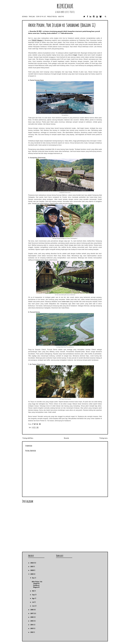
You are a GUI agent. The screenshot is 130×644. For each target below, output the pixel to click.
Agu (33, 598)
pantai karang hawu (89, 31)
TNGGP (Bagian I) (38, 40)
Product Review (52, 17)
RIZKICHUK (65, 6)
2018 (32, 610)
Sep (33, 595)
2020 (32, 570)
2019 (32, 574)
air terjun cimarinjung (50, 31)
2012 (32, 632)
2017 (32, 613)
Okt (33, 591)
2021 (32, 567)
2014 (32, 625)
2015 (32, 621)
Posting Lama (104, 438)
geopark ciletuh (62, 31)
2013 (32, 628)
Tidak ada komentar (67, 33)
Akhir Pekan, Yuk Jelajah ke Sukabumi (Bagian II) (62, 25)
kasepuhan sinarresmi (75, 31)
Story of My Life (41, 17)
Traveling (32, 17)
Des (33, 578)
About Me (61, 17)
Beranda (25, 17)
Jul (33, 602)
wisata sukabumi (52, 33)
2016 (32, 617)
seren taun (36, 33)
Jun (33, 606)
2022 (32, 563)
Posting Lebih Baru (28, 438)
